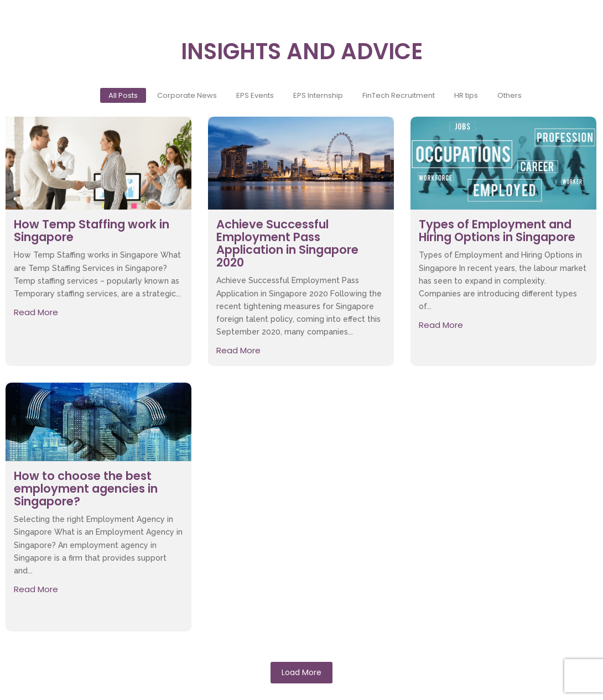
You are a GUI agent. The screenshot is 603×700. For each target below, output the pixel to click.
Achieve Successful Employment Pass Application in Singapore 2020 (287, 243)
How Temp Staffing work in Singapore (92, 231)
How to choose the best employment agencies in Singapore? (86, 489)
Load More (301, 672)
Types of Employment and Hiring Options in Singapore (497, 231)
